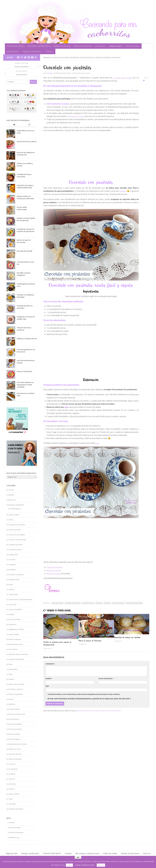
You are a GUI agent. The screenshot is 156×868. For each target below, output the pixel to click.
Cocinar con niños (15, 530)
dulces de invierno (88, 603)
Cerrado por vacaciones (17, 525)
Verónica (50, 73)
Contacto (49, 51)
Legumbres (12, 624)
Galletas (11, 589)
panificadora (13, 669)
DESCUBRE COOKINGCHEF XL (39, 46)
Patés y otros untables (16, 684)
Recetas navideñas (15, 724)
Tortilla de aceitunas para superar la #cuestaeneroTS (60, 643)
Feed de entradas (15, 828)
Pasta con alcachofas (24, 371)
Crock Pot (12, 560)
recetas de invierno (118, 603)
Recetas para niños (15, 729)
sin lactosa (12, 784)
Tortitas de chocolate (56, 567)
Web (47, 686)
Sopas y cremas (14, 794)
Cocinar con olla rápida (17, 535)
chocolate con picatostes (73, 603)
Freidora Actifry (14, 580)
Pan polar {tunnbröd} (24, 251)
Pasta (10, 674)
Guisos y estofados (15, 609)
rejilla (67, 407)
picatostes (107, 603)
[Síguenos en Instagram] (22, 57)
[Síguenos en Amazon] (36, 57)
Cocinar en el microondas (17, 540)
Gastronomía (13, 594)
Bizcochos (12, 500)
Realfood (12, 704)
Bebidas (47, 57)
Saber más (101, 865)
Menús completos (15, 639)
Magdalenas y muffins (16, 629)
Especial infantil (12, 51)
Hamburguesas (15, 509)
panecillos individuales (16, 659)
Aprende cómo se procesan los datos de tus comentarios (99, 711)
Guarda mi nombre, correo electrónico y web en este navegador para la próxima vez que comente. (84, 694)
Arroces (11, 490)
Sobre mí (147, 853)
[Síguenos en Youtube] (32, 57)
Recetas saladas (14, 734)
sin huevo (124, 57)
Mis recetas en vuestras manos (87, 853)
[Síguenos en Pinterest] (29, 57)
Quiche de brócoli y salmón (27, 142)
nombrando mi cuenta (77, 116)
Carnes (11, 520)
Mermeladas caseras (16, 644)
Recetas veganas (109, 57)
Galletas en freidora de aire (27, 339)
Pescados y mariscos (16, 689)
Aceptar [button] (69, 865)
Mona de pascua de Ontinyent (92, 640)
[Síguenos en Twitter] (25, 57)
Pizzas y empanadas (16, 694)
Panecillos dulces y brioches (18, 654)
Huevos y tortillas (15, 619)
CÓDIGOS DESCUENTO (15, 46)
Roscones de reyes (15, 754)
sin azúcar (12, 764)
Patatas (11, 679)
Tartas (11, 799)
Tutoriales (12, 804)
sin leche (11, 789)
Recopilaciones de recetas (18, 744)
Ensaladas (12, 570)
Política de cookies (110, 853)
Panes (11, 664)
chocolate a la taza (58, 603)
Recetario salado (132, 46)
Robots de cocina (15, 749)
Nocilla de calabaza (55, 570)
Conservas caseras (15, 550)
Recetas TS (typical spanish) (134, 603)
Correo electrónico (106, 678)
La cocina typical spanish (122, 77)
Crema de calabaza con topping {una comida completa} (25, 385)
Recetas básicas (75, 57)
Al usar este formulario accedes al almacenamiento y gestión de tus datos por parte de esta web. (89, 698)
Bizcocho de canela (55, 573)
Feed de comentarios (16, 833)
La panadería (100, 46)
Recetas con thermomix (83, 46)
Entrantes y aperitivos (16, 575)
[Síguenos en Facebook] (18, 57)
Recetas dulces (92, 57)
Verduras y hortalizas (16, 809)
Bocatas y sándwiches (16, 505)
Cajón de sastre (14, 515)
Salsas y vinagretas (15, 759)
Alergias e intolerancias (32, 51)
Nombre (49, 678)
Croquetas (12, 565)
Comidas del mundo (16, 545)
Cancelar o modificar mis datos (85, 865)
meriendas (99, 603)
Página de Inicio (12, 853)
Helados (11, 614)
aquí (98, 443)
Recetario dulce (115, 46)
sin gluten (12, 774)
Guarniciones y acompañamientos (20, 599)
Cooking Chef (13, 555)
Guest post (12, 604)
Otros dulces (59, 57)
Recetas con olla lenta (62, 46)
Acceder (11, 823)
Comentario (50, 664)
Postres (11, 699)
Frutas (11, 585)
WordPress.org (14, 837)
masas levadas (14, 634)
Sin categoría (13, 769)
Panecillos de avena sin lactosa (127, 637)
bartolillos (122, 191)
